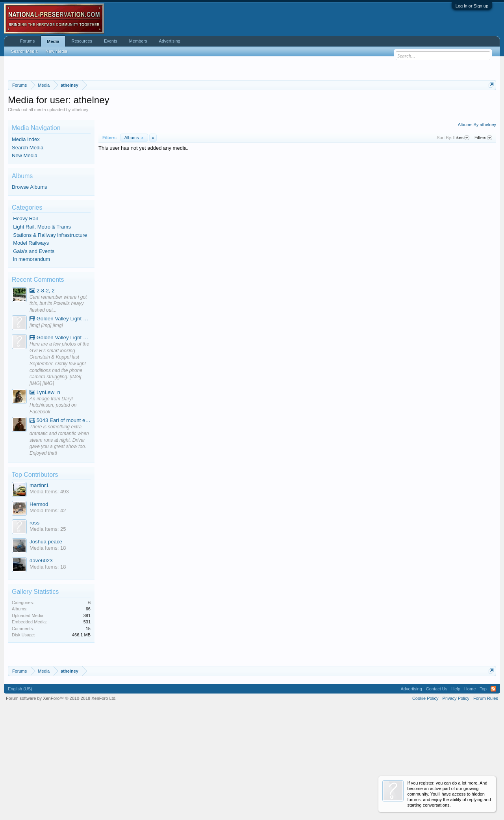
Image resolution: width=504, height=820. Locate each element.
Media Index (26, 238)
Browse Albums (30, 285)
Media (53, 41)
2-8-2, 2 (42, 389)
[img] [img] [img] (46, 424)
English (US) (20, 787)
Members (138, 41)
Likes (461, 236)
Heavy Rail (25, 317)
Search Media (28, 246)
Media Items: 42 (48, 609)
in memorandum (31, 358)
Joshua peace (46, 640)
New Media (25, 254)
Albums (134, 236)
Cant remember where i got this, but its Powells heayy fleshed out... (58, 402)
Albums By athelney (477, 223)
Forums (27, 41)
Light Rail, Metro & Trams (42, 325)
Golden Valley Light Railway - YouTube (60, 417)
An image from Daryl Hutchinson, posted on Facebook (53, 504)
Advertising (170, 41)
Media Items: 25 (48, 628)
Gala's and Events (34, 350)
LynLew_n (45, 491)
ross (34, 621)
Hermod (39, 603)
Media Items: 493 (49, 590)
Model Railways (31, 341)
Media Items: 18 (48, 646)
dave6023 (41, 659)
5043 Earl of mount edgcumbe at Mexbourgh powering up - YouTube (60, 519)
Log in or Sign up (472, 6)
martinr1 (39, 584)
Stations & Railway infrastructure (50, 334)
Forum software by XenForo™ (61, 797)
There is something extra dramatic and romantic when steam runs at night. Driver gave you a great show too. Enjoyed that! (59, 538)
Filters (483, 236)
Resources (82, 41)
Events (111, 41)
